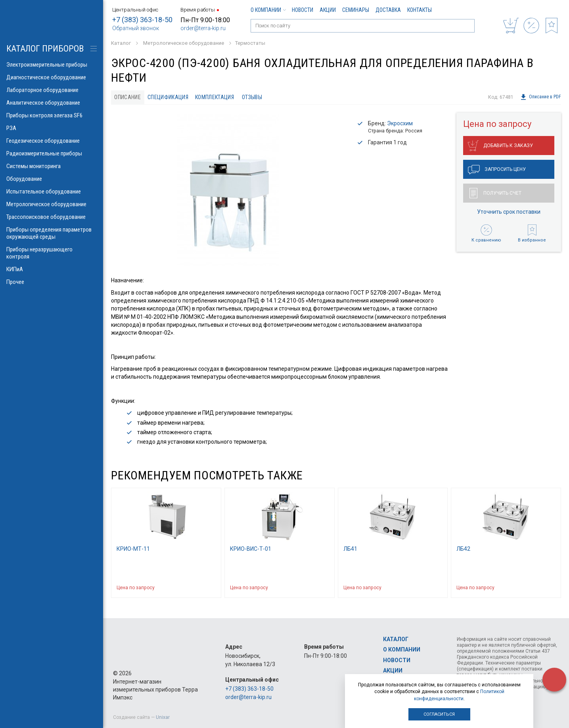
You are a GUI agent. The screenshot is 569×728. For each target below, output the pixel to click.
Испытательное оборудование (52, 192)
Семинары (356, 10)
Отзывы (252, 97)
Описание (127, 97)
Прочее (52, 282)
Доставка (388, 10)
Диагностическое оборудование (52, 77)
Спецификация (168, 97)
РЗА (52, 128)
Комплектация (215, 97)
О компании (268, 10)
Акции (328, 10)
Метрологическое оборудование (52, 204)
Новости (303, 10)
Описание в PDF (541, 97)
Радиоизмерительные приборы (52, 153)
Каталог (396, 639)
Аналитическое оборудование (52, 103)
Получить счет (495, 193)
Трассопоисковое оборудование (52, 217)
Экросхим (400, 123)
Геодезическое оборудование (52, 141)
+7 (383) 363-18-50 (142, 20)
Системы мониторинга (52, 166)
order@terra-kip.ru (203, 28)
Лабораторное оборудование (52, 90)
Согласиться (439, 714)
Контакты (420, 10)
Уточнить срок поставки (509, 212)
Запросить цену (497, 170)
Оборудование (52, 179)
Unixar (163, 717)
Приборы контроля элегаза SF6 (52, 115)
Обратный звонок (136, 28)
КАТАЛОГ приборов (45, 49)
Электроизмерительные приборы (52, 65)
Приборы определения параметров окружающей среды (52, 233)
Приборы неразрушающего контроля (52, 253)
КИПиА (52, 269)
